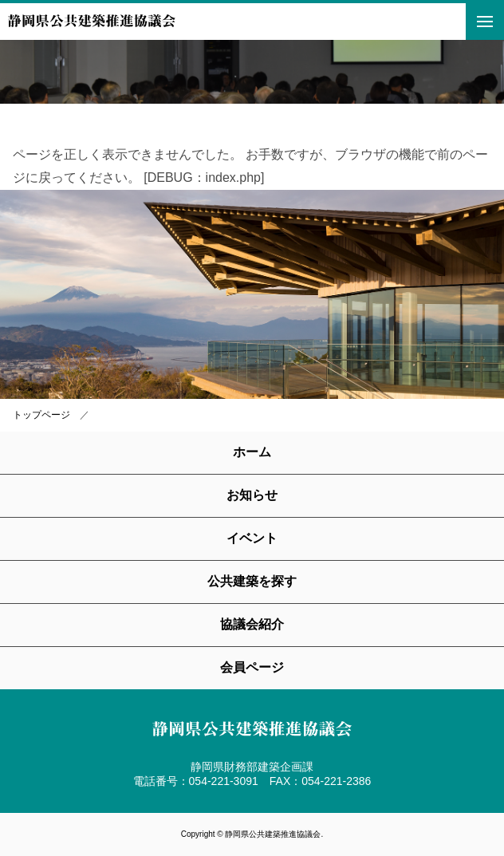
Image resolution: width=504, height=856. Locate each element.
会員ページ (252, 667)
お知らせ (252, 495)
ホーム (252, 452)
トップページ (41, 415)
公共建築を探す (252, 581)
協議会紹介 (252, 624)
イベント (252, 538)
